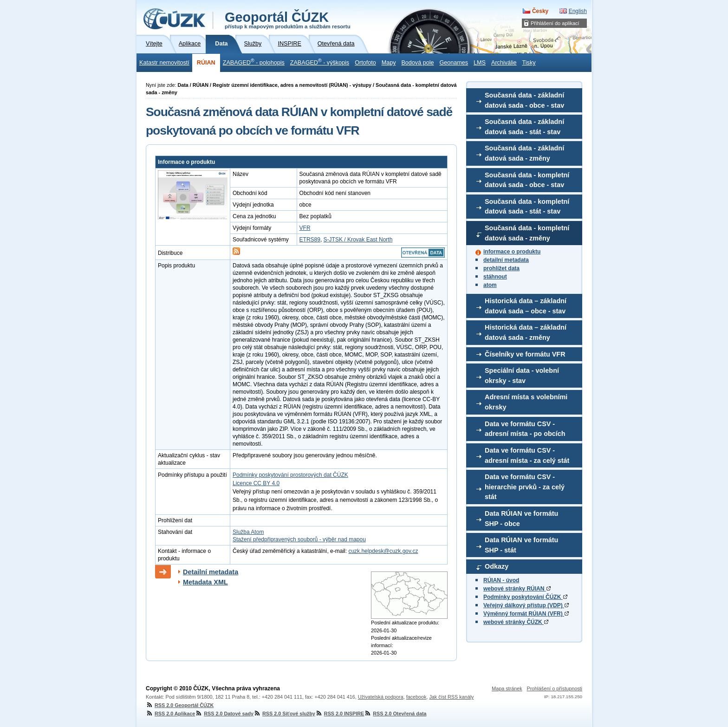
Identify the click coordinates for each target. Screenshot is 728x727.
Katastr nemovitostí (164, 63)
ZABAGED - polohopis (254, 62)
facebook (416, 697)
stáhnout (495, 277)
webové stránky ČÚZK (516, 622)
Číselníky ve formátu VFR (525, 354)
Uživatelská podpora (381, 697)
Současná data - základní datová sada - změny (524, 153)
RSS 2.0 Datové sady (224, 714)
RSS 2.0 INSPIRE (340, 714)
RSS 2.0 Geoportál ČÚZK (180, 705)
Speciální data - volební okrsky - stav (522, 376)
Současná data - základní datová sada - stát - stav (524, 127)
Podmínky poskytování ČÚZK (525, 597)
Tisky (529, 63)
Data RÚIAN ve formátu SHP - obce (521, 519)
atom (490, 285)
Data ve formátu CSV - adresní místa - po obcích (525, 429)
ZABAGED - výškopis (320, 62)
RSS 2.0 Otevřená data (395, 714)
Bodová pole (417, 63)
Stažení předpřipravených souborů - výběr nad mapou (299, 539)
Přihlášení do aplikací (555, 23)
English (578, 11)
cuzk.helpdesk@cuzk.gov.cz (383, 551)
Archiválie (504, 63)
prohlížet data (501, 268)
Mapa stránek (507, 688)
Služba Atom (248, 532)
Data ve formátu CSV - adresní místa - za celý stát (527, 455)
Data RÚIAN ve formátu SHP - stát (521, 545)
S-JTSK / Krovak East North (358, 240)
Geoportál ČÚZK (288, 19)
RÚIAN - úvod (501, 580)
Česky (540, 11)
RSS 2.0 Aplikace (170, 714)
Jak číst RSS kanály (451, 697)
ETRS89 (310, 240)
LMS (480, 63)
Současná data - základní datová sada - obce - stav (524, 100)
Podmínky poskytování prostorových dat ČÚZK (290, 475)
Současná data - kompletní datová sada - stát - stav (527, 207)
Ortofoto (365, 63)
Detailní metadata (211, 572)
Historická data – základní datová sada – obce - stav (526, 306)
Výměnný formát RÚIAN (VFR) (526, 614)
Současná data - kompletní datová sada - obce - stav (527, 180)
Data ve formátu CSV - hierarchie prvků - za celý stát (525, 487)
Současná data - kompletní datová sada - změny (527, 233)
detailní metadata (506, 260)
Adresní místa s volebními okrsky (526, 402)
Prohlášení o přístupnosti (555, 688)
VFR (305, 228)
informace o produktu (512, 252)
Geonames (454, 63)
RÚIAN (206, 63)
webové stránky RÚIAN (517, 589)
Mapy (389, 63)
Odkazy (497, 566)
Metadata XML (205, 582)
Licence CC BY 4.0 (256, 483)
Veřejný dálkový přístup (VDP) (526, 605)
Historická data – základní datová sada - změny (526, 332)
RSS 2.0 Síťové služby (284, 714)
